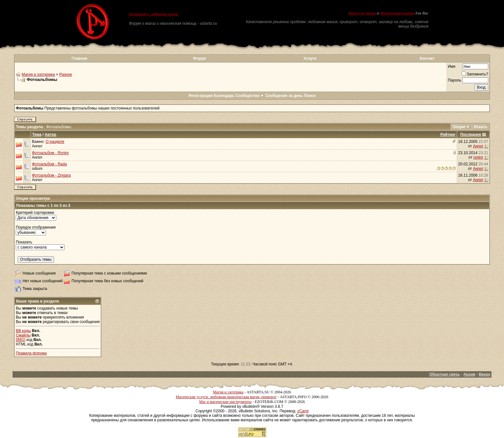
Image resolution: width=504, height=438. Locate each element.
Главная (80, 58)
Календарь (224, 96)
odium (37, 169)
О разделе (55, 142)
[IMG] (20, 340)
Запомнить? (475, 74)
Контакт (427, 58)
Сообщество (250, 96)
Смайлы (23, 335)
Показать (24, 242)
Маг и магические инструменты (225, 402)
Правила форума (31, 353)
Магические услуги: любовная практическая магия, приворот (226, 397)
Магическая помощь (397, 13)
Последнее (471, 135)
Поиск (310, 96)
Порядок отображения (36, 227)
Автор (50, 135)
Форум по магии (362, 13)
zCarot (303, 411)
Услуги (310, 58)
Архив (469, 374)
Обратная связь (445, 374)
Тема (37, 135)
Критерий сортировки (35, 213)
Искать (481, 127)
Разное (66, 74)
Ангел (37, 146)
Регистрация (200, 96)
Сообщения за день (284, 96)
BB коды (23, 331)
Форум (199, 58)
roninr (478, 157)
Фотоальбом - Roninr (50, 153)
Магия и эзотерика (38, 74)
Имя (451, 66)
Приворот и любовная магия (153, 14)
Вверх (484, 374)
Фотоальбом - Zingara (51, 175)
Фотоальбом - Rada (49, 164)
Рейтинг (448, 135)
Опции (459, 127)
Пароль (455, 80)
